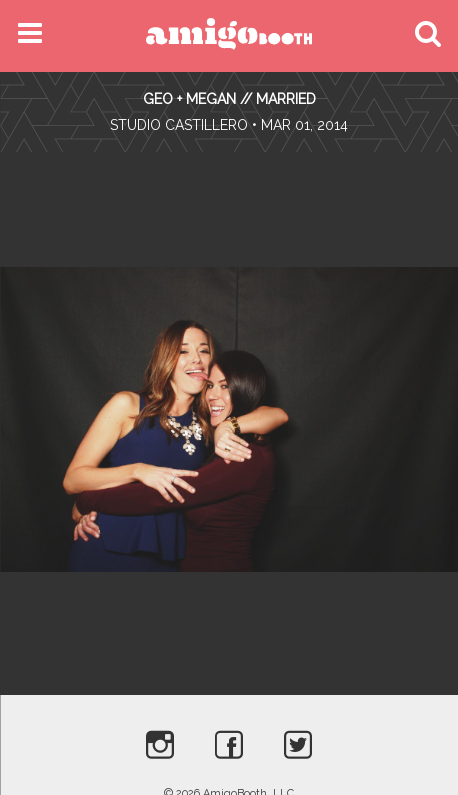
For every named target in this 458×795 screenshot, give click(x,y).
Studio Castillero (179, 125)
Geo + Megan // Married (229, 99)
